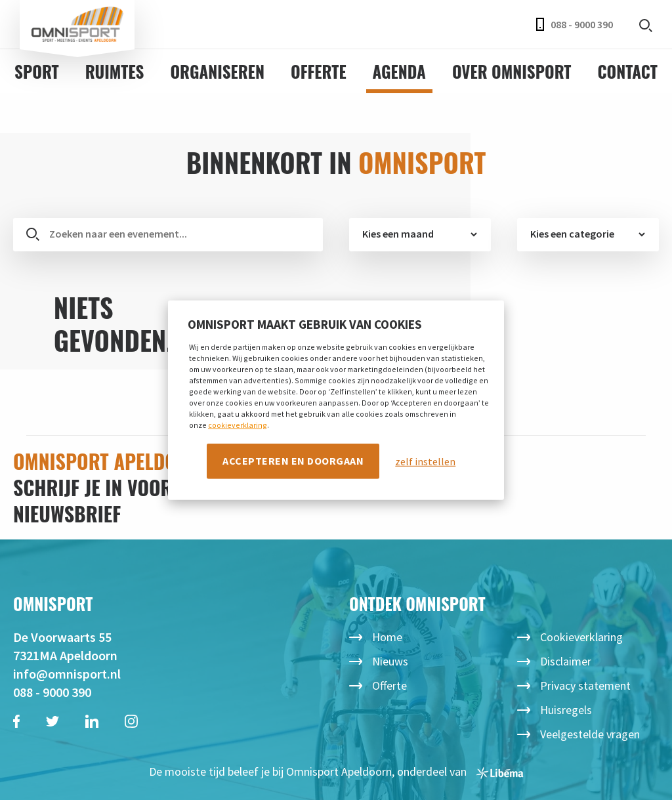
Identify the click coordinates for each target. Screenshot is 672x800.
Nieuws (390, 661)
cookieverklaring (238, 425)
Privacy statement (585, 685)
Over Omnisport (512, 71)
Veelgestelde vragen (590, 734)
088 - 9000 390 (575, 24)
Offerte (319, 71)
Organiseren (217, 71)
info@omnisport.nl (67, 674)
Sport (37, 71)
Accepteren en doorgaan (293, 461)
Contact (627, 71)
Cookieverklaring (581, 637)
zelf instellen (425, 461)
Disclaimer (566, 661)
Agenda (399, 71)
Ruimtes (115, 71)
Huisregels (566, 710)
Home (387, 637)
